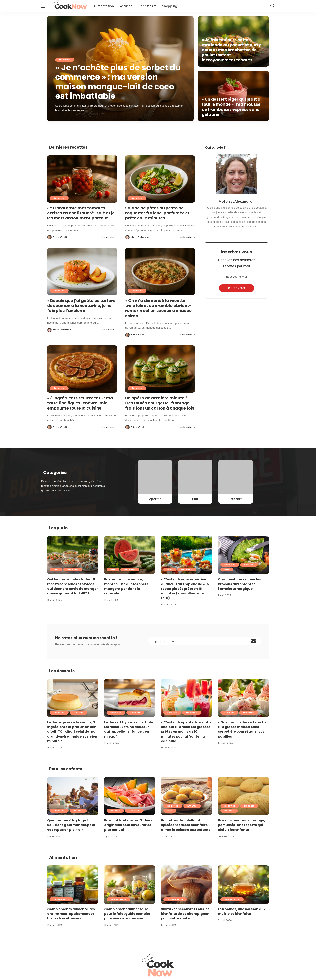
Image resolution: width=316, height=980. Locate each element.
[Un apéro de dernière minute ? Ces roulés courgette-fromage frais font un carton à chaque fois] (160, 369)
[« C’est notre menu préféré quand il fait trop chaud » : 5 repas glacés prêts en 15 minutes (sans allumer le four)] (187, 555)
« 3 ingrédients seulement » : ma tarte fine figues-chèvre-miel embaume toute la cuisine (80, 403)
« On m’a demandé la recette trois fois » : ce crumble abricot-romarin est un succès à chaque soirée (158, 308)
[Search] (272, 6)
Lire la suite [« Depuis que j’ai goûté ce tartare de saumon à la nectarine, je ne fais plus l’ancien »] (109, 330)
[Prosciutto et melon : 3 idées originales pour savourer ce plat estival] (130, 796)
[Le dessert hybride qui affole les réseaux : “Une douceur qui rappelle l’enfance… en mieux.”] (130, 698)
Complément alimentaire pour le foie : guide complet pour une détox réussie (127, 914)
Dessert (78, 713)
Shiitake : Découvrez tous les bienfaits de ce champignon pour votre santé (185, 914)
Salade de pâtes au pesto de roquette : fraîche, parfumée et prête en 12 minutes (157, 213)
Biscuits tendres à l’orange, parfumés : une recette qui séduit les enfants (242, 825)
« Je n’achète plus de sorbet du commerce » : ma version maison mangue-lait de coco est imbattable (118, 82)
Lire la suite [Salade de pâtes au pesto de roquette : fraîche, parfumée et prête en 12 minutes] (187, 237)
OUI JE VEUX (236, 288)
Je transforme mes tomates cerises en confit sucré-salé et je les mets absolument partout (81, 213)
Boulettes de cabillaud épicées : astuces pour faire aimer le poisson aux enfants (186, 825)
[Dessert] (236, 482)
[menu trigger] (46, 6)
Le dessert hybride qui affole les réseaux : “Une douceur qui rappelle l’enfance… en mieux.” (128, 729)
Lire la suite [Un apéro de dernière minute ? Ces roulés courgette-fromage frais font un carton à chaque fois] (187, 427)
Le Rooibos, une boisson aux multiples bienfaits (242, 911)
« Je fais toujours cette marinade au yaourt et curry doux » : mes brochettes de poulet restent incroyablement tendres (231, 50)
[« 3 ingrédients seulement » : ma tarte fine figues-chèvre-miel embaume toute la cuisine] (82, 369)
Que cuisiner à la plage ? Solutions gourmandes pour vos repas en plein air (71, 825)
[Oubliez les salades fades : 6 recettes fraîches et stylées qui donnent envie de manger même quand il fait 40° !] (73, 555)
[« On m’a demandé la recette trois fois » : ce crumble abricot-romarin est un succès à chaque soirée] (160, 271)
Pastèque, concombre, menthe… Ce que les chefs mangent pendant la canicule (126, 587)
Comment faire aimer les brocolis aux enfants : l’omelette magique (239, 584)
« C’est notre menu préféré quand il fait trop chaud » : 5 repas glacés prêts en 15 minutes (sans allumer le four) (185, 589)
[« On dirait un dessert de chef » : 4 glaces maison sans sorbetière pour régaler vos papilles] (244, 698)
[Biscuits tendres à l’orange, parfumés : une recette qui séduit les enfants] (244, 796)
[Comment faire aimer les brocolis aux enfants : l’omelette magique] (244, 555)
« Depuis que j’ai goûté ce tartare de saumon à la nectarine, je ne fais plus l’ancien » (81, 306)
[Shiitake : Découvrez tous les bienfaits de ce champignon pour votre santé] (187, 884)
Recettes (65, 60)
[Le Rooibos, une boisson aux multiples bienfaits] (244, 884)
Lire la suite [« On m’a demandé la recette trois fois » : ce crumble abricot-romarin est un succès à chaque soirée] (187, 335)
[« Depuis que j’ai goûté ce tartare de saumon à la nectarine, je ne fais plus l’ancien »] (82, 271)
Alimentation (61, 899)
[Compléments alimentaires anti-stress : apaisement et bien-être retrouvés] (73, 884)
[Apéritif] (155, 482)
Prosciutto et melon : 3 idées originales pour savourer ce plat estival (128, 825)
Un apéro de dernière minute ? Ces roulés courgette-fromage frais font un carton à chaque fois (160, 403)
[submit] (253, 641)
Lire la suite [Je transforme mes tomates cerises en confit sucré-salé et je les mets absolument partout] (109, 237)
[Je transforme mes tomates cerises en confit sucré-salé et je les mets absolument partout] (82, 179)
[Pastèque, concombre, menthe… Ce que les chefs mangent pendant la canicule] (130, 555)
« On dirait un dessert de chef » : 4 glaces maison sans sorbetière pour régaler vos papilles (243, 729)
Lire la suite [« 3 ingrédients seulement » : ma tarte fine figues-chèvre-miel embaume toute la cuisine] (109, 427)
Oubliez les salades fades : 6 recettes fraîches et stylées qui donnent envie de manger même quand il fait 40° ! (72, 587)
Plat (56, 570)
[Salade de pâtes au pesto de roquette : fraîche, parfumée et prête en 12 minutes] (160, 179)
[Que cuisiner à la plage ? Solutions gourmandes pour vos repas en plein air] (73, 796)
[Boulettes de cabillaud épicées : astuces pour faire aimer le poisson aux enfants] (187, 796)
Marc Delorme (140, 237)
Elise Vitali (60, 237)
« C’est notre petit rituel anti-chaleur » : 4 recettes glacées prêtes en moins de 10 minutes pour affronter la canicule (186, 732)
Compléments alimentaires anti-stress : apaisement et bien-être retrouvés (71, 914)
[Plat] (195, 482)
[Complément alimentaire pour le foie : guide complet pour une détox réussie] (130, 884)
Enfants (249, 565)
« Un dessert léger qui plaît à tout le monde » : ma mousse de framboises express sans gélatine (231, 107)
